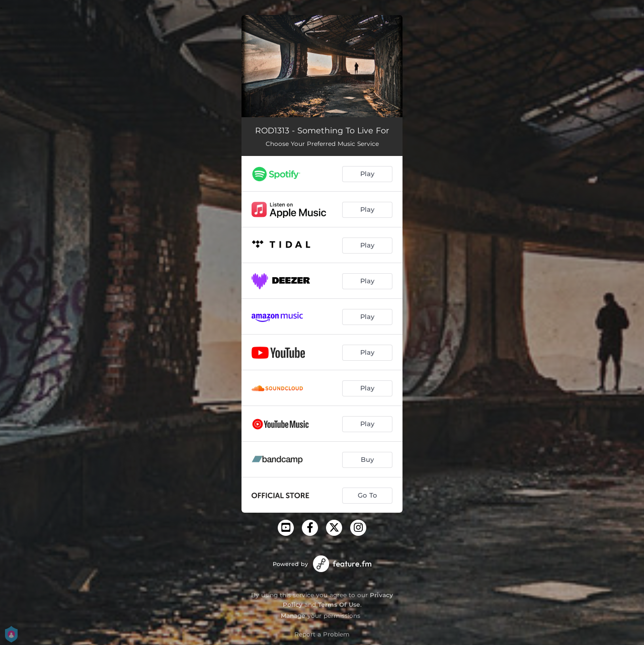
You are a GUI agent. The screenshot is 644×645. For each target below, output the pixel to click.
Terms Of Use (339, 604)
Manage (293, 616)
